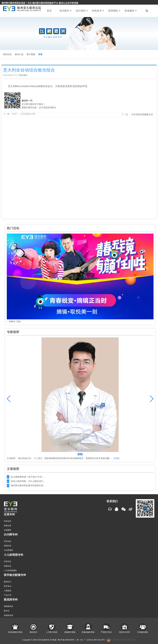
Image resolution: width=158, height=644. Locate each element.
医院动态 (7, 54)
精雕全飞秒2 (80, 278)
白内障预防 (8, 550)
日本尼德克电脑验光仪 (142, 114)
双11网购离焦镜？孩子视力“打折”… (28, 477)
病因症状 (8, 526)
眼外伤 (7, 611)
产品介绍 (8, 595)
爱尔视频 (31, 54)
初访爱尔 (65, 11)
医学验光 (8, 586)
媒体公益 (19, 54)
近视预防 (8, 530)
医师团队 (114, 11)
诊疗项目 (82, 11)
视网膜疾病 (8, 606)
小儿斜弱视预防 (10, 570)
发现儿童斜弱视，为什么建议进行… (28, 481)
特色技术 (98, 11)
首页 (49, 11)
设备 (40, 54)
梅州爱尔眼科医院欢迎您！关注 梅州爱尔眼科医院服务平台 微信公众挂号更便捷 (40, 3)
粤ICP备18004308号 (66, 640)
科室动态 (8, 521)
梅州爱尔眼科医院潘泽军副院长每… (28, 485)
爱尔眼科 (24, 75)
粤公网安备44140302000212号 (121, 640)
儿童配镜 (8, 591)
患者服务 (130, 11)
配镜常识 (8, 582)
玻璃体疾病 (8, 615)
